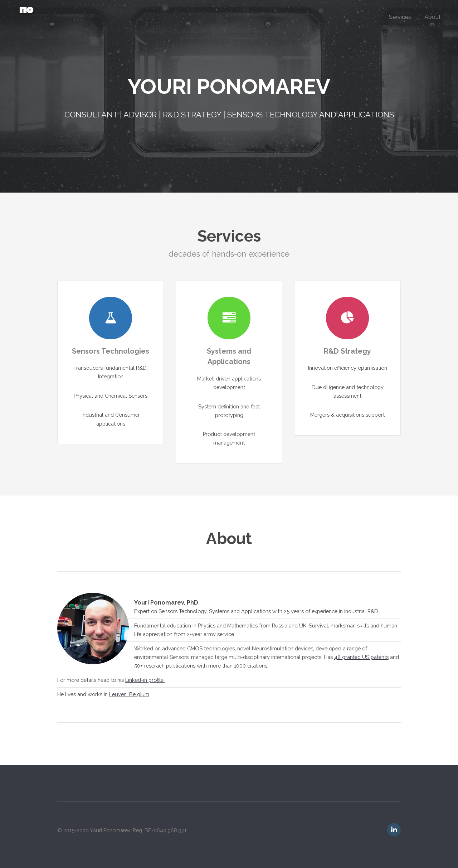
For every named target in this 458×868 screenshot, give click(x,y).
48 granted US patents (361, 657)
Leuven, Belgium (129, 694)
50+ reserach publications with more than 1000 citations (201, 666)
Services (400, 17)
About (433, 17)
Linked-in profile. (145, 680)
